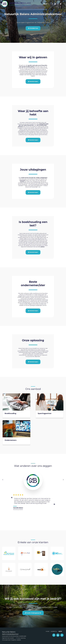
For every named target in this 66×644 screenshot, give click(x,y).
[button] (52, 4)
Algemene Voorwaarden (8, 638)
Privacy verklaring (21, 638)
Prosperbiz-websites (16, 640)
